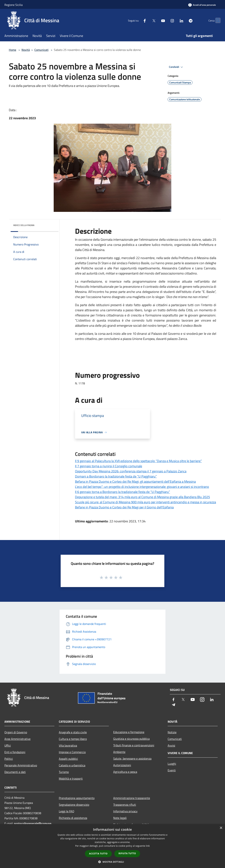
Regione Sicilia (14, 5)
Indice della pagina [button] (24, 225)
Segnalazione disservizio (74, 805)
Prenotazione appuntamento (77, 798)
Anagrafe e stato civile (73, 732)
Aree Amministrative (17, 739)
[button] (113, 862)
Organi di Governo (16, 732)
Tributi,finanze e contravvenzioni (134, 745)
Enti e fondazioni (15, 752)
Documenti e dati (15, 772)
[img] (51, 224)
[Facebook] (137, 20)
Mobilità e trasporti (71, 779)
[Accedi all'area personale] (202, 5)
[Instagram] (165, 20)
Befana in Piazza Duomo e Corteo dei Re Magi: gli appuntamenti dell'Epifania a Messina (135, 481)
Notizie (172, 732)
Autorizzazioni (122, 765)
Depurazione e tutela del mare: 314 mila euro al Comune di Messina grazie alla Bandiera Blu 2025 (142, 497)
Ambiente (119, 752)
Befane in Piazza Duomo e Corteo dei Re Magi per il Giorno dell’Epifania (124, 507)
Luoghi (172, 764)
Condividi (176, 67)
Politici (9, 759)
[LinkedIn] (174, 20)
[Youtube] (156, 20)
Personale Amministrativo (21, 765)
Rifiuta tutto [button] (127, 853)
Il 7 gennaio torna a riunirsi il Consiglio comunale (109, 466)
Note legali (120, 818)
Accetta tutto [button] (98, 854)
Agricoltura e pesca (125, 772)
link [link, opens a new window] (148, 846)
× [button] (221, 828)
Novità (26, 50)
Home (12, 50)
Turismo (64, 772)
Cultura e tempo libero (73, 739)
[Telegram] (183, 20)
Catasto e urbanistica (72, 765)
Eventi (172, 770)
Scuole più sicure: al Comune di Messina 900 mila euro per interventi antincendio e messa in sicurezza (145, 502)
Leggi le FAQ (67, 811)
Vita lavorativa (68, 745)
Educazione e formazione (129, 732)
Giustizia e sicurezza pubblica (131, 739)
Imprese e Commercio (72, 752)
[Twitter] (147, 20)
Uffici (8, 745)
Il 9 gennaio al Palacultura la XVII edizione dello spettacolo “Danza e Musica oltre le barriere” (138, 461)
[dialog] (113, 846)
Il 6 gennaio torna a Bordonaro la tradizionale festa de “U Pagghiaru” (123, 492)
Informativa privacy (125, 811)
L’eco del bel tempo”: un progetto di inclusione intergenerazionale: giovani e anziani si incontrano (142, 487)
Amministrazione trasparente (132, 798)
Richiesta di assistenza (73, 818)
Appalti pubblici (68, 759)
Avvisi (171, 745)
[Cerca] (216, 20)
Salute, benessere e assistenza (132, 758)
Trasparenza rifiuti (125, 805)
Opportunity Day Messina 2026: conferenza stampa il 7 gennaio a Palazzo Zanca (131, 471)
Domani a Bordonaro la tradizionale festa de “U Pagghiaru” (116, 476)
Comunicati (41, 50)
